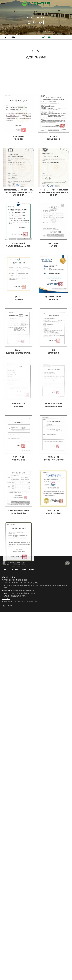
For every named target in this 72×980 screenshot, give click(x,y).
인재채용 (23, 569)
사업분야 (15, 569)
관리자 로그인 (6, 599)
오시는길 (32, 569)
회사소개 (14, 37)
